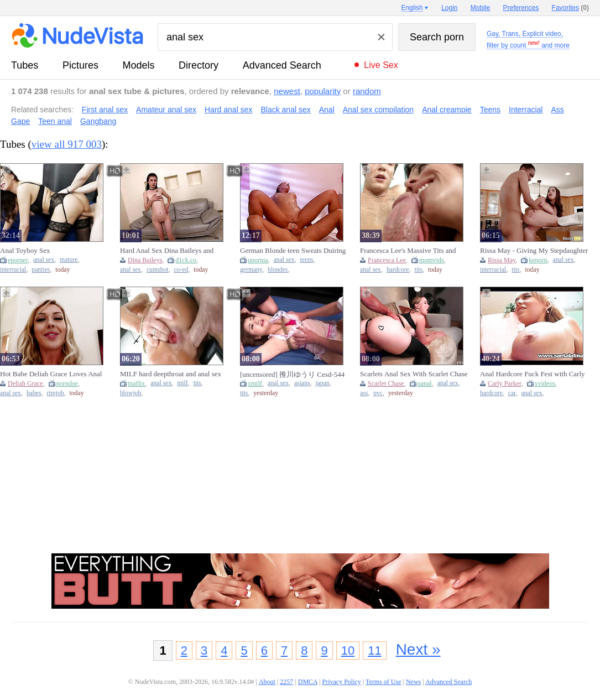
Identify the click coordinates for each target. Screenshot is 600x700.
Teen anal (55, 121)
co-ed (181, 270)
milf (182, 383)
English (412, 8)
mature (69, 260)
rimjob (55, 393)
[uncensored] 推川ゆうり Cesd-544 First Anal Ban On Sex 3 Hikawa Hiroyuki (292, 374)
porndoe (67, 383)
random (367, 91)
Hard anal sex (228, 110)
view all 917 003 (67, 144)
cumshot (158, 270)
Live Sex (381, 65)
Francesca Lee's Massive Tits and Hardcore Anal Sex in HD (408, 251)
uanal (425, 383)
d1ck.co (186, 260)
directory (199, 65)
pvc (378, 393)
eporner (18, 260)
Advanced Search (282, 65)
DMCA (308, 682)
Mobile (480, 8)
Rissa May (502, 260)
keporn (538, 260)
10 (348, 650)
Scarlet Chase (386, 383)
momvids (432, 260)
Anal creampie (447, 110)
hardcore (398, 270)
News (413, 682)
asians (302, 383)
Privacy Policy (341, 682)
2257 (286, 682)
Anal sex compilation (378, 110)
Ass (557, 110)
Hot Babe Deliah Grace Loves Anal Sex (51, 374)
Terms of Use (383, 682)
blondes (278, 270)
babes (34, 393)
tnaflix (136, 383)
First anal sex (105, 110)
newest (287, 91)
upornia (258, 260)
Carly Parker (505, 383)
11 (374, 650)
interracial (13, 270)
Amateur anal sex (166, 110)
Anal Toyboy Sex (25, 250)
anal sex (44, 260)
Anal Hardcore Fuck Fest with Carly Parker (533, 374)
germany (251, 270)
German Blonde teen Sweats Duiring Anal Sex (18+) (293, 251)
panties (41, 270)
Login (449, 8)
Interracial (526, 110)
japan (322, 383)
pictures (80, 65)
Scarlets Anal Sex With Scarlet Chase (414, 374)
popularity (323, 91)
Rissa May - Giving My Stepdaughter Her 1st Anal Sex (534, 251)
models (139, 65)
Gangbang (98, 121)
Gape (20, 121)
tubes (25, 65)
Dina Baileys (145, 260)
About (267, 682)
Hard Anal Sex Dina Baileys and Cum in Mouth (167, 251)
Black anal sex (285, 110)
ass (364, 393)
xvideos (545, 383)
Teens (490, 110)
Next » (418, 649)
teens (307, 260)
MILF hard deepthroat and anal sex (171, 374)
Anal (327, 110)
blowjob (131, 393)
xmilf (255, 383)
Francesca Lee (387, 260)
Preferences (521, 8)
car (512, 393)
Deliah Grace (25, 383)
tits (419, 270)
